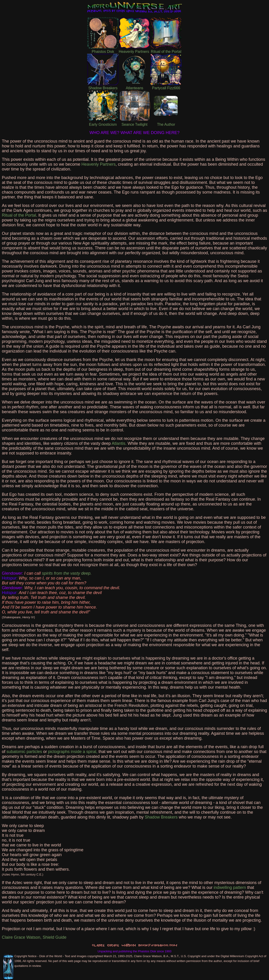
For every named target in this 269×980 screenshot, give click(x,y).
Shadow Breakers (161, 817)
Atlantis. (119, 443)
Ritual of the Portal (19, 215)
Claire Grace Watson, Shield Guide (34, 937)
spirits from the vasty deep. (67, 573)
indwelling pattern (230, 887)
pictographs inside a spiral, (73, 752)
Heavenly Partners (98, 164)
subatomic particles (24, 752)
